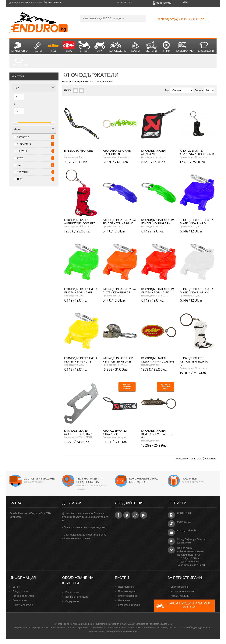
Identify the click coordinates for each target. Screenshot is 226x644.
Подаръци (189, 479)
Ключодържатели (103, 81)
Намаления (124, 600)
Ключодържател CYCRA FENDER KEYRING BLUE (119, 222)
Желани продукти (180, 596)
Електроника (185, 47)
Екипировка (20, 47)
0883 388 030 (164, 3)
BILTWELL (22, 151)
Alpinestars (24, 144)
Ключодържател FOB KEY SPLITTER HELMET (118, 360)
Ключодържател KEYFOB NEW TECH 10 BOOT (194, 362)
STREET (84, 47)
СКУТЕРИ (151, 47)
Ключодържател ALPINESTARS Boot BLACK (197, 152)
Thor (19, 179)
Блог (186, 2)
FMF (19, 165)
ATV (100, 47)
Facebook (118, 515)
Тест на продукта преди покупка (89, 480)
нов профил (54, 3)
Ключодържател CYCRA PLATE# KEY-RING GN (81, 291)
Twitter (127, 515)
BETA (69, 47)
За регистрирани (180, 587)
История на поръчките (183, 591)
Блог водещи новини (129, 605)
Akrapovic (23, 137)
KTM (53, 47)
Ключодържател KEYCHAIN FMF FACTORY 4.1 (157, 434)
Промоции (21, 61)
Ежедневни (206, 47)
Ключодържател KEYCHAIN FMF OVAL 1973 (158, 360)
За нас (16, 587)
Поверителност (21, 600)
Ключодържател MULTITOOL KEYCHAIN (78, 432)
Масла (136, 47)
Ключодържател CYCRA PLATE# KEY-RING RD (158, 291)
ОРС (170, 624)
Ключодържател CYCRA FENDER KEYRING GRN (158, 222)
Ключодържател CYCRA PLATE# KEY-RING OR (119, 291)
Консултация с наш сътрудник (144, 480)
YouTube (143, 515)
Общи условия (20, 591)
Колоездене (118, 47)
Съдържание (72, 601)
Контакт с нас (73, 592)
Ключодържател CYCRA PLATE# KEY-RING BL (196, 222)
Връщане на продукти (77, 597)
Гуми (167, 47)
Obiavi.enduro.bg (23, 605)
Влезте (28, 3)
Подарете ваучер (127, 591)
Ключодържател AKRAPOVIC (153, 152)
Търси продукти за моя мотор (184, 606)
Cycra (20, 158)
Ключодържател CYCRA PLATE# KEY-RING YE (81, 360)
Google (135, 515)
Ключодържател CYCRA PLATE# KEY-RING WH (196, 291)
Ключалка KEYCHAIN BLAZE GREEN (117, 152)
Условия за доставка (24, 596)
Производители (126, 587)
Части (38, 47)
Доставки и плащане (39, 479)
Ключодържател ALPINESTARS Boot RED (80, 222)
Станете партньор (128, 596)
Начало (67, 81)
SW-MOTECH (24, 172)
